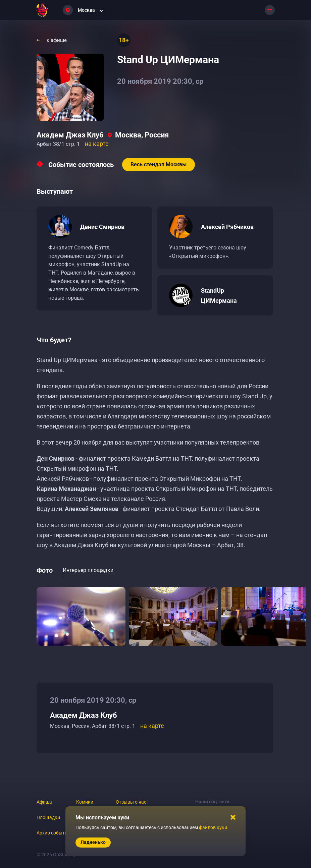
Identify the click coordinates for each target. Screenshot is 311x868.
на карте (97, 144)
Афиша (44, 802)
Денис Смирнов (102, 227)
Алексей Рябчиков (227, 227)
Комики (85, 802)
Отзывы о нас (131, 802)
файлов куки (213, 827)
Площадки (48, 817)
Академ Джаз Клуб (70, 135)
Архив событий (53, 833)
